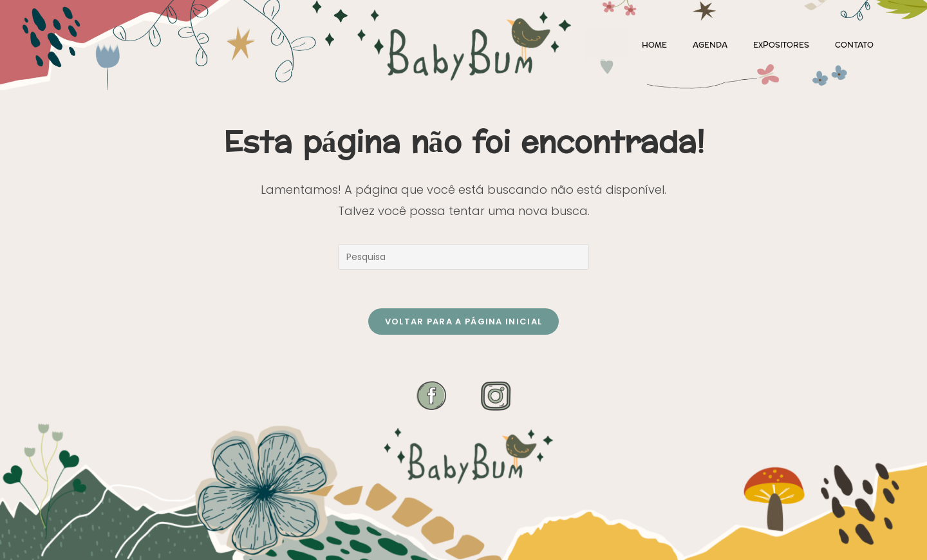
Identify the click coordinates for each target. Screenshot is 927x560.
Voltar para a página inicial (464, 322)
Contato (854, 45)
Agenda (710, 45)
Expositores (781, 45)
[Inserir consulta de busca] (464, 257)
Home (654, 45)
